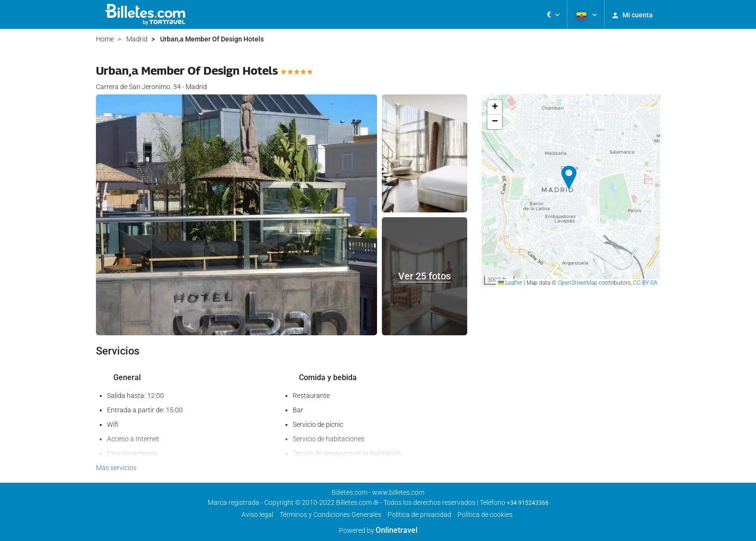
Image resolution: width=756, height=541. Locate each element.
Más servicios (116, 468)
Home (105, 39)
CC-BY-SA (645, 283)
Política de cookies (485, 515)
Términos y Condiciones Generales (331, 515)
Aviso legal (257, 515)
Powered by (378, 530)
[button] (553, 14)
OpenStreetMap (578, 283)
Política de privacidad (419, 515)
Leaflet (510, 283)
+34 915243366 (528, 503)
